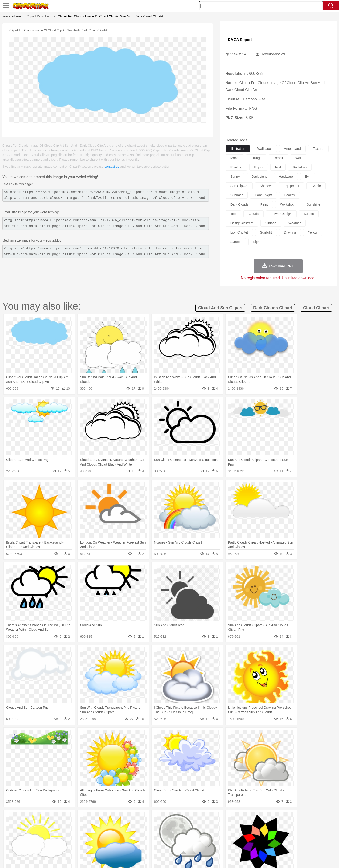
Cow (109, 825)
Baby (60, 832)
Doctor (124, 832)
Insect (196, 825)
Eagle (137, 825)
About (220, 858)
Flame (127, 818)
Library (187, 839)
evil (308, 177)
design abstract (242, 223)
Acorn (50, 818)
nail (278, 167)
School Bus (147, 839)
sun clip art (239, 186)
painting (236, 167)
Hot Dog (245, 846)
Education (130, 839)
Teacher (65, 839)
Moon (177, 818)
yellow (313, 232)
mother (92, 832)
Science (200, 839)
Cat (88, 825)
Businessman (108, 832)
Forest (255, 818)
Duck (127, 825)
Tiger (260, 825)
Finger (232, 832)
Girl (183, 832)
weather (295, 223)
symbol (236, 242)
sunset (309, 214)
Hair (175, 832)
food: (37, 846)
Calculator (250, 839)
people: (38, 832)
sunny (235, 177)
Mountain (202, 818)
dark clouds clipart (273, 308)
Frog (169, 825)
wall (299, 158)
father (200, 832)
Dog (118, 825)
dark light (259, 177)
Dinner (187, 846)
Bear (58, 825)
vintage (271, 223)
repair (278, 158)
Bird (66, 825)
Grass (152, 818)
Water (215, 818)
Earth (109, 818)
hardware (286, 177)
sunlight (266, 232)
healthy (289, 195)
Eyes (142, 832)
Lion (206, 825)
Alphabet (235, 839)
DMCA (280, 858)
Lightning (165, 818)
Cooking (232, 846)
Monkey (217, 825)
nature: (38, 818)
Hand (242, 832)
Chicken (98, 825)
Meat (120, 846)
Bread (219, 846)
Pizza (198, 846)
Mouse (229, 825)
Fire (118, 818)
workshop (287, 204)
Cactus (87, 818)
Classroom (90, 839)
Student (52, 839)
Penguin (249, 825)
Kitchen (175, 846)
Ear (133, 832)
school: (38, 839)
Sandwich (132, 846)
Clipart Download (39, 16)
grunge (256, 158)
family (80, 832)
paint (264, 204)
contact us (112, 167)
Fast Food (98, 846)
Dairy (63, 846)
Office (222, 839)
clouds (253, 214)
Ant (49, 825)
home (165, 832)
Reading (105, 839)
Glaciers (140, 818)
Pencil (117, 839)
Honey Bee (182, 825)
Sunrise (188, 818)
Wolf (281, 825)
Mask (50, 832)
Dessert (74, 846)
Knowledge (173, 839)
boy (190, 832)
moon (235, 158)
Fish (161, 825)
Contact (266, 858)
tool (233, 214)
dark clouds (239, 204)
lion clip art (239, 232)
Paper (212, 839)
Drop (245, 818)
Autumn (62, 818)
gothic (316, 186)
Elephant (149, 825)
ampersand (292, 149)
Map (160, 839)
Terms (232, 858)
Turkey (271, 825)
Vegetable (161, 846)
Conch (98, 818)
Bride (70, 832)
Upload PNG (298, 858)
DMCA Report (240, 40)
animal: (38, 825)
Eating (209, 846)
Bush (225, 818)
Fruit (110, 846)
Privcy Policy (249, 858)
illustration (238, 149)
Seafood (146, 846)
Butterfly (77, 825)
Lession (264, 839)
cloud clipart (316, 308)
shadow (266, 186)
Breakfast (50, 846)
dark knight (263, 195)
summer (237, 195)
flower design (281, 214)
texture (318, 149)
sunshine (313, 204)
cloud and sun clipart (220, 308)
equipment (291, 186)
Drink (85, 846)
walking (153, 832)
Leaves (75, 818)
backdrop (300, 167)
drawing (290, 232)
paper (259, 167)
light (257, 242)
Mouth (211, 832)
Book (77, 839)
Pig (238, 825)
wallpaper (265, 149)
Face (221, 832)
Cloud (235, 818)
